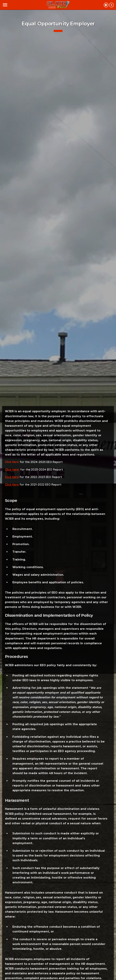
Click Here (12, 462)
